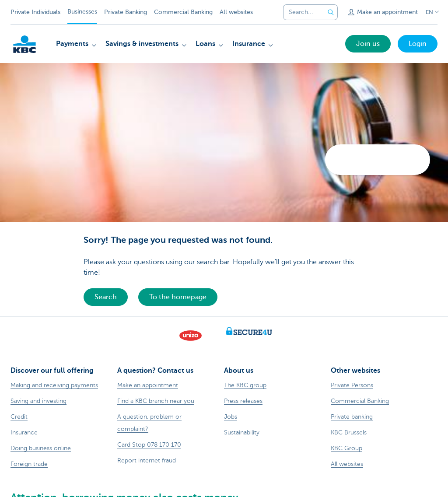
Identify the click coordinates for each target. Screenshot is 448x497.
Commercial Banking (183, 12)
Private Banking (126, 12)
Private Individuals (35, 12)
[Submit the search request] (331, 12)
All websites (236, 12)
